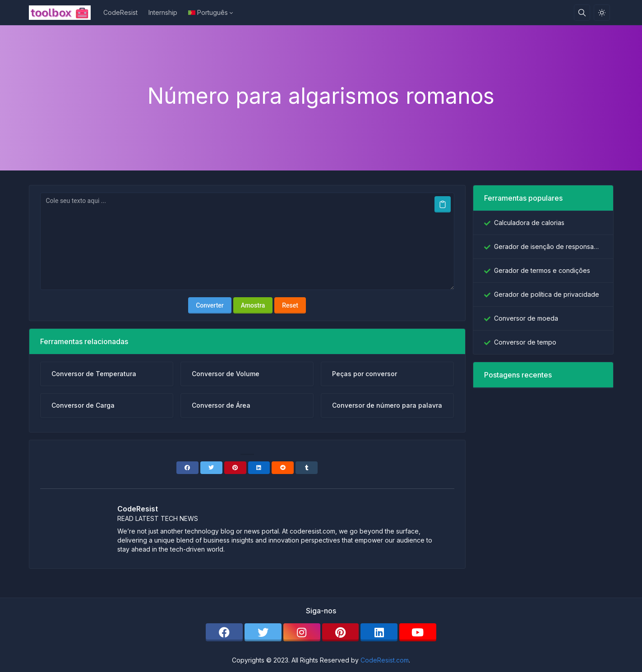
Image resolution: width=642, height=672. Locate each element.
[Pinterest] (235, 468)
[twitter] (263, 632)
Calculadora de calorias (529, 223)
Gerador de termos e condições (542, 270)
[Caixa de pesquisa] (582, 13)
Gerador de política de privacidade (547, 294)
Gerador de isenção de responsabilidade (548, 246)
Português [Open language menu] (208, 12)
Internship (163, 12)
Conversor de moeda (526, 318)
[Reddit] (283, 468)
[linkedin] (379, 632)
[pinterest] (341, 632)
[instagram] (302, 632)
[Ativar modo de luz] (602, 13)
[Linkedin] (259, 468)
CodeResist (120, 12)
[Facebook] (187, 468)
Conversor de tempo (525, 342)
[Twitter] (211, 468)
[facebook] (224, 632)
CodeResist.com (385, 660)
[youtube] (418, 632)
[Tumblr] (307, 468)
